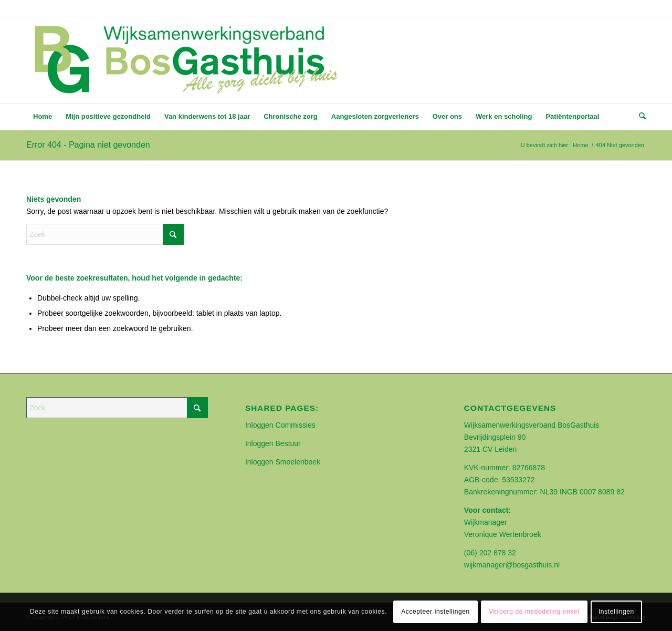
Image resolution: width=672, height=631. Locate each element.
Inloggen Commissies (280, 425)
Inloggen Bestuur (273, 443)
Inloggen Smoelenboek (283, 462)
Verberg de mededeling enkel (534, 612)
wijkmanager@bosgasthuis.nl (512, 565)
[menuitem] (43, 117)
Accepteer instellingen (435, 612)
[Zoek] (639, 117)
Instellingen (616, 612)
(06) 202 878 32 (490, 553)
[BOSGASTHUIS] (185, 60)
